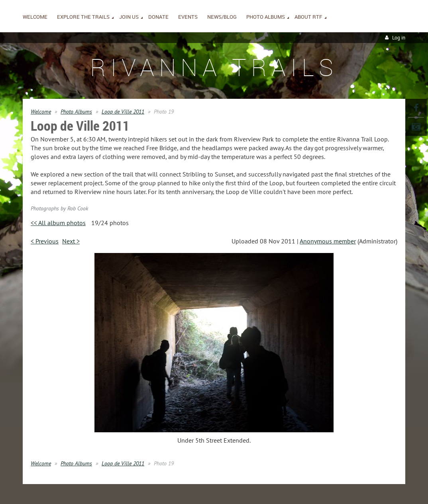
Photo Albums (76, 112)
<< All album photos (58, 223)
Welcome (41, 112)
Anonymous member (328, 241)
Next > (71, 241)
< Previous (45, 241)
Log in (399, 38)
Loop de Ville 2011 (123, 112)
